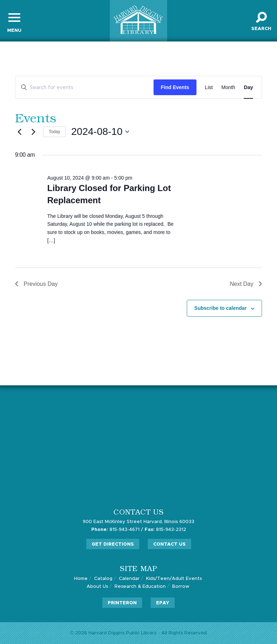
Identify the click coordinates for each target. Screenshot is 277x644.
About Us (97, 587)
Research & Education (140, 587)
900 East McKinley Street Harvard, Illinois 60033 (138, 522)
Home (81, 579)
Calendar (129, 579)
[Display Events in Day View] (248, 87)
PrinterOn (122, 603)
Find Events (175, 87)
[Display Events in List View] (209, 87)
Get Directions (113, 544)
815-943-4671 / (117, 530)
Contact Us (169, 544)
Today (54, 132)
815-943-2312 (165, 530)
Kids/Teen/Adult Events (174, 579)
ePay (163, 603)
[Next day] (33, 132)
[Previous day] (19, 132)
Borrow (181, 587)
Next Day (246, 284)
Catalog (103, 579)
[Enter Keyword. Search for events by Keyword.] (84, 87)
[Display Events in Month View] (228, 87)
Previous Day (36, 284)
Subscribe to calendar (220, 308)
